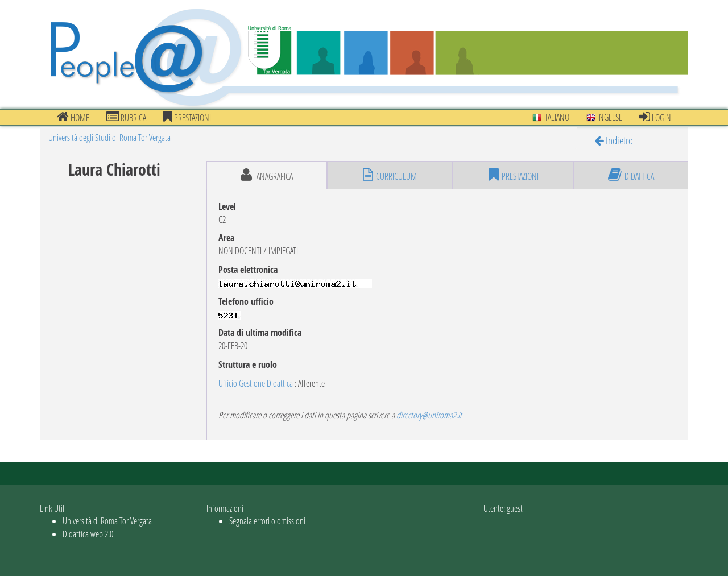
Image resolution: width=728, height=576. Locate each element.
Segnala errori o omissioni (267, 521)
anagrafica (267, 175)
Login (655, 117)
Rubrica (126, 117)
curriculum (390, 175)
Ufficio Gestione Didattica (256, 383)
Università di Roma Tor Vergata (107, 521)
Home (73, 117)
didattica (631, 175)
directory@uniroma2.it (429, 415)
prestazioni (187, 117)
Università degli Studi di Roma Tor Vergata (109, 137)
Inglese (604, 117)
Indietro (614, 140)
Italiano (551, 117)
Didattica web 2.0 (88, 534)
